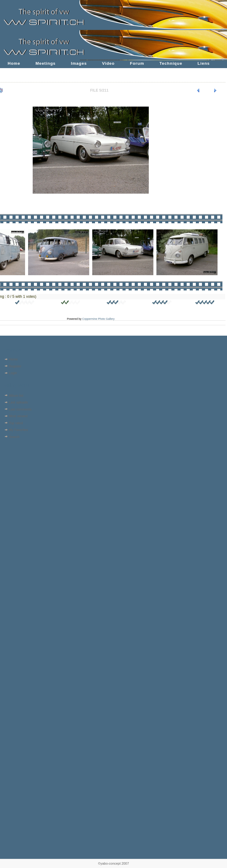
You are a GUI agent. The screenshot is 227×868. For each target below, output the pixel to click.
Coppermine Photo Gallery (98, 319)
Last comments (20, 409)
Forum (137, 63)
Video (108, 63)
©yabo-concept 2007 (113, 863)
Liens (204, 63)
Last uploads (18, 402)
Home (14, 63)
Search (14, 437)
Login (13, 373)
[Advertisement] (21, 479)
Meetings (46, 63)
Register (15, 366)
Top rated (16, 423)
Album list (16, 396)
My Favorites (18, 430)
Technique (171, 63)
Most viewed (18, 416)
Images (79, 63)
